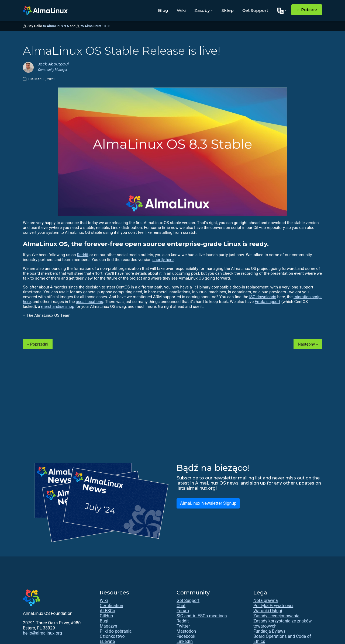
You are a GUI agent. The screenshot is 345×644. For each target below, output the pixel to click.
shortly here (163, 260)
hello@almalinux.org (42, 633)
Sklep (228, 10)
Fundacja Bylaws (269, 631)
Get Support (255, 10)
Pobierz (307, 10)
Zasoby (202, 10)
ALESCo (107, 611)
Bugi (104, 621)
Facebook (186, 636)
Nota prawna (266, 601)
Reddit (83, 255)
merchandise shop (58, 307)
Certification (111, 606)
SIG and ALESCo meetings (202, 616)
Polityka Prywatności (273, 606)
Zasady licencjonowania (276, 616)
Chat (181, 606)
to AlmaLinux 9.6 (56, 26)
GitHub (106, 616)
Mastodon (186, 631)
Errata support (268, 302)
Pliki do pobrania (116, 631)
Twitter (183, 626)
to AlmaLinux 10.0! (95, 26)
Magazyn (108, 626)
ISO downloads (263, 297)
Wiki (181, 10)
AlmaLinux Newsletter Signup (208, 503)
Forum (183, 611)
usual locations (89, 302)
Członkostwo (112, 636)
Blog (163, 10)
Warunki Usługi (268, 611)
